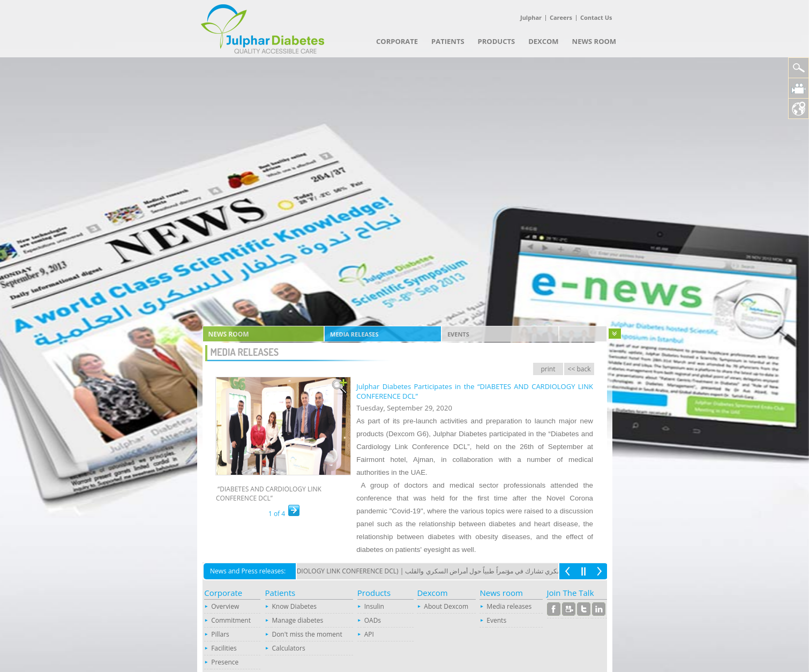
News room (229, 334)
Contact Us (596, 17)
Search (799, 68)
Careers (561, 17)
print (548, 369)
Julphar (531, 17)
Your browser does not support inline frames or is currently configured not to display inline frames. (405, 616)
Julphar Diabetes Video (799, 88)
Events (458, 334)
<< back (579, 369)
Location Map (799, 109)
